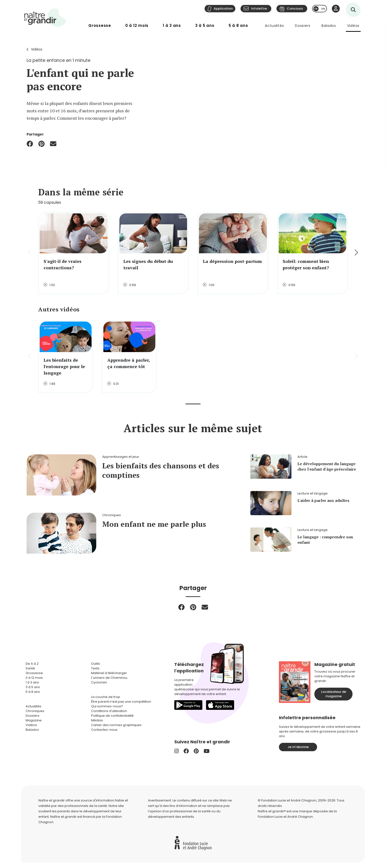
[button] (356, 253)
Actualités (274, 26)
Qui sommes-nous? (107, 706)
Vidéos (353, 26)
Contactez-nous (104, 730)
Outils (96, 664)
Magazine (34, 720)
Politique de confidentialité (112, 716)
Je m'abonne (298, 747)
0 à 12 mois (137, 26)
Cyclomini (99, 682)
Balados (329, 26)
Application (223, 9)
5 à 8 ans (238, 26)
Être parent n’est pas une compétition (121, 702)
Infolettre (259, 9)
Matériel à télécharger (109, 673)
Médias (97, 720)
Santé (30, 668)
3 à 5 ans (205, 26)
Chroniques (35, 711)
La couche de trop (106, 697)
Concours (295, 9)
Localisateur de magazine (334, 694)
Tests (95, 668)
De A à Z (32, 664)
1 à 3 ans (172, 26)
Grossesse (100, 26)
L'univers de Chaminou (109, 678)
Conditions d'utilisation (109, 711)
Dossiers (303, 26)
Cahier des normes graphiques (116, 725)
